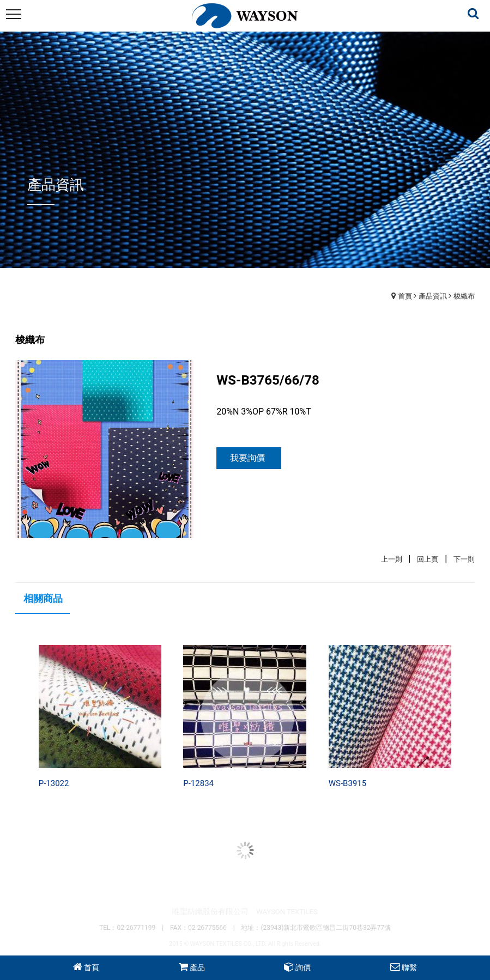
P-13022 (54, 783)
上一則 (392, 559)
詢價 (303, 967)
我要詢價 (247, 458)
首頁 (405, 296)
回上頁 (428, 559)
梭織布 (464, 296)
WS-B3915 (347, 783)
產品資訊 (433, 296)
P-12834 (198, 783)
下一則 (464, 559)
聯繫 (409, 967)
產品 (197, 967)
